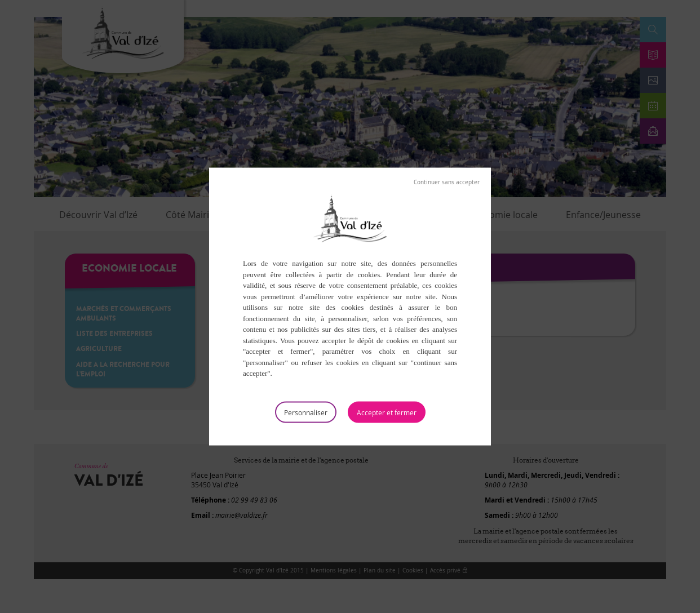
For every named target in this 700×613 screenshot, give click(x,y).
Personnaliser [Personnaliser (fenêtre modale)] (306, 412)
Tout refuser (447, 183)
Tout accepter (387, 412)
